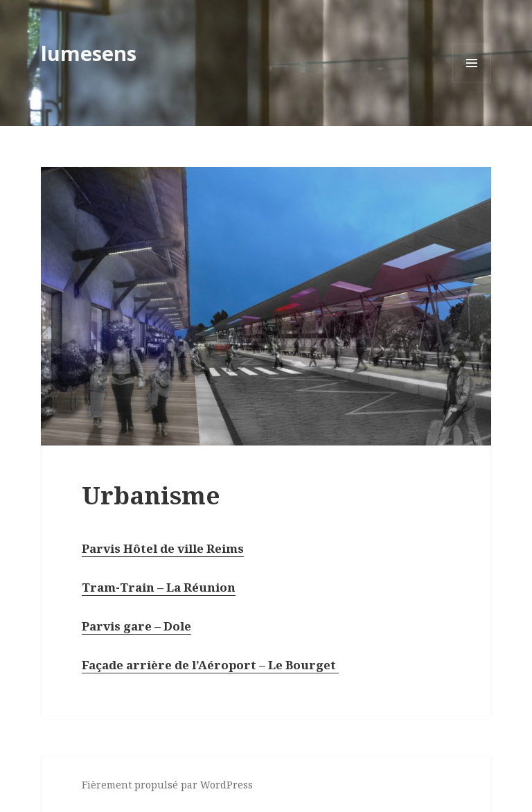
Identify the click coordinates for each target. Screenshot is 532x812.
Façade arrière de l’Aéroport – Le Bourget (210, 665)
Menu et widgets (472, 82)
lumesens (89, 53)
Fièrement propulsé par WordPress (167, 785)
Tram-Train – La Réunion (159, 587)
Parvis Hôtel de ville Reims (163, 548)
